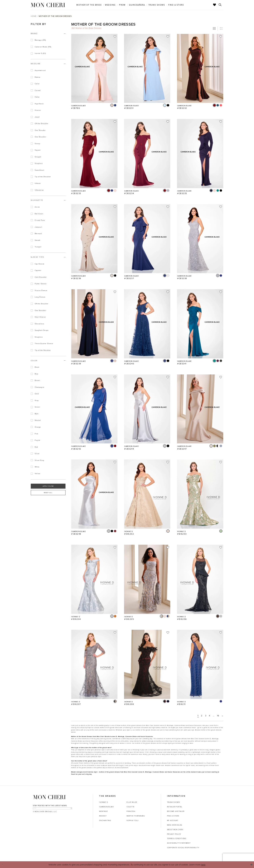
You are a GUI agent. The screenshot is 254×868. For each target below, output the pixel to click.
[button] (214, 29)
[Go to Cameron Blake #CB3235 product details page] (200, 154)
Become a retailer (176, 811)
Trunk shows (174, 802)
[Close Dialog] (4, 865)
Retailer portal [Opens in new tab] (175, 807)
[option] (94, 73)
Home (34, 16)
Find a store (173, 816)
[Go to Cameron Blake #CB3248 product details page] (94, 494)
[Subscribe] (69, 810)
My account (173, 820)
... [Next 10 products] (214, 716)
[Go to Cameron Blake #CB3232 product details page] (200, 68)
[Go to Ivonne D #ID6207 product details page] (94, 664)
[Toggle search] (220, 5)
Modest (103, 816)
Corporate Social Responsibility (183, 847)
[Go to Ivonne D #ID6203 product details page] (200, 494)
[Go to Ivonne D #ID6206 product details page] (200, 579)
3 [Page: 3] (206, 716)
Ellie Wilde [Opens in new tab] (132, 802)
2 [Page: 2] (202, 716)
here (203, 865)
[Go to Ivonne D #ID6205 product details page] (147, 579)
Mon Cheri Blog (175, 825)
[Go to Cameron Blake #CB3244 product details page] (147, 409)
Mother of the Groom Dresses (55, 16)
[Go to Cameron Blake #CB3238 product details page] (200, 239)
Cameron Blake (106, 807)
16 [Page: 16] (218, 716)
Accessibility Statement (179, 843)
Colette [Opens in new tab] (131, 807)
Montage (103, 811)
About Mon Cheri (175, 829)
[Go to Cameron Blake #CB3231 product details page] (147, 68)
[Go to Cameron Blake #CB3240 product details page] (147, 324)
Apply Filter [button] (48, 486)
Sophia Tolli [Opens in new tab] (133, 820)
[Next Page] (222, 716)
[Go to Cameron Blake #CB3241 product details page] (200, 324)
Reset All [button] (48, 493)
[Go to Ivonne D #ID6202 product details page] (147, 494)
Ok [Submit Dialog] (249, 864)
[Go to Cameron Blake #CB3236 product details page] (94, 239)
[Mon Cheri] (49, 797)
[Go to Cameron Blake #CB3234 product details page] (147, 154)
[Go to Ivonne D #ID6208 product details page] (147, 664)
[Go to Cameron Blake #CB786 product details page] (94, 68)
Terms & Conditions (177, 838)
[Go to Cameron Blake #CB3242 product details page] (94, 409)
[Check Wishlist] (215, 5)
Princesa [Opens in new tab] (131, 811)
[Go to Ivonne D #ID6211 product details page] (200, 664)
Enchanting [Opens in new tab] (105, 820)
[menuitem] (89, 5)
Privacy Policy (174, 834)
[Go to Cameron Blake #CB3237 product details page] (147, 239)
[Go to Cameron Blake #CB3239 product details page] (94, 324)
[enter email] (52, 810)
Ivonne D (104, 802)
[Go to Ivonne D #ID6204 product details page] (94, 579)
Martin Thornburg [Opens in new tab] (136, 816)
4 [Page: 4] (210, 716)
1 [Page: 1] (198, 716)
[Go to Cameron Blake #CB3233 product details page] (94, 154)
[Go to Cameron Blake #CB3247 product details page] (200, 409)
